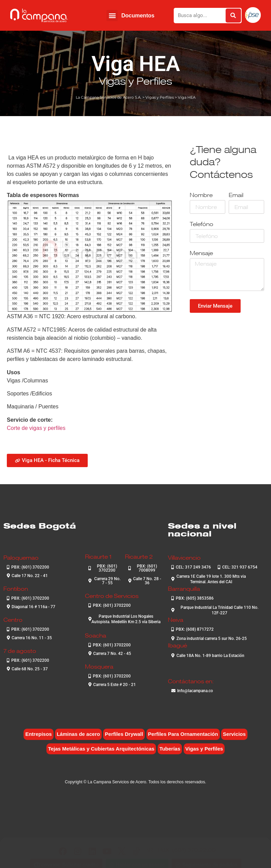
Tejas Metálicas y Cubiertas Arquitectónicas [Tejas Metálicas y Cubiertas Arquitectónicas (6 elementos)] (101, 749)
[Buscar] (233, 16)
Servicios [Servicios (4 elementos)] (234, 734)
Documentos (138, 16)
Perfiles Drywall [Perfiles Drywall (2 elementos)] (124, 734)
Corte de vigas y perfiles (36, 428)
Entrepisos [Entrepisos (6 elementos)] (39, 734)
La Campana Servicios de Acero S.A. (109, 97)
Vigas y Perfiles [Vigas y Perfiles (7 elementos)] (204, 749)
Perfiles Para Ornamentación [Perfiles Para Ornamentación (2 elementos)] (183, 734)
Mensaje (201, 254)
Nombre (201, 195)
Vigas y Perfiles (135, 81)
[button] (112, 16)
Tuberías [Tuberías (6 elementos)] (170, 749)
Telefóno (202, 225)
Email (236, 195)
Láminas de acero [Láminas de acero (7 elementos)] (78, 734)
